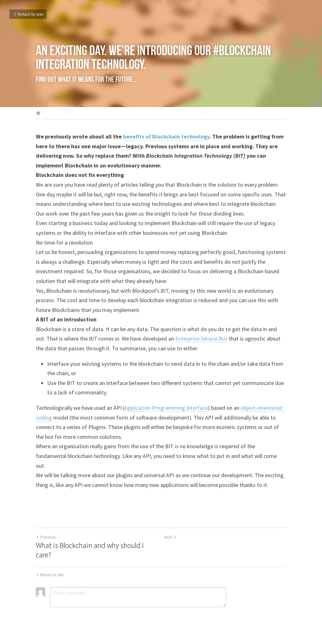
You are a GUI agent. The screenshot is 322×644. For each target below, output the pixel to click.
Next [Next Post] (170, 537)
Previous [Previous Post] (46, 537)
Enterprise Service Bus (201, 339)
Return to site (28, 14)
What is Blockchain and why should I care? (90, 550)
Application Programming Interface (166, 408)
